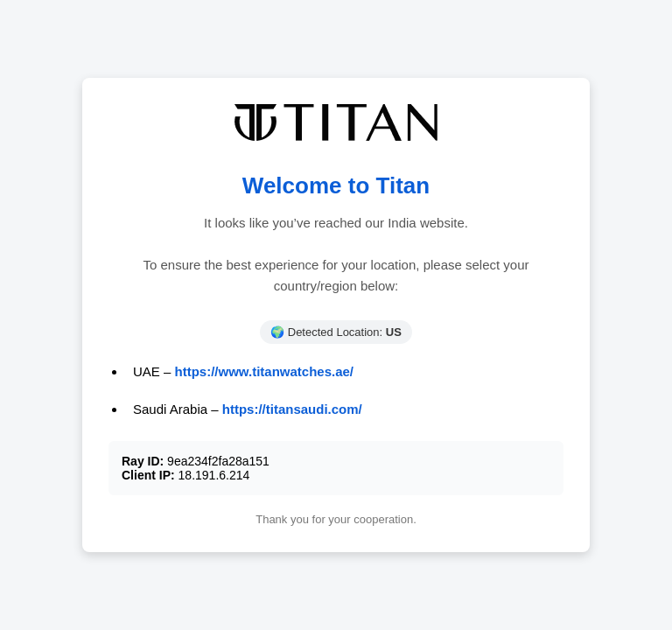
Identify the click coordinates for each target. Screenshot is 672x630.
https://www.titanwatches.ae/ (264, 371)
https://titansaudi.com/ (292, 409)
